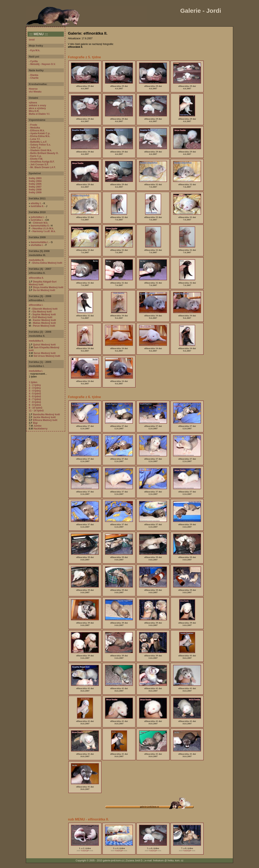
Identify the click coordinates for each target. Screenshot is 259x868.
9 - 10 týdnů (36, 408)
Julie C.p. (36, 148)
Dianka (34, 75)
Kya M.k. (35, 50)
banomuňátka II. (40, 226)
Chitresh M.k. (41, 223)
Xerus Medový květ (44, 353)
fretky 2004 (35, 181)
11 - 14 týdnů (36, 411)
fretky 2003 (35, 178)
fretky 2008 (35, 190)
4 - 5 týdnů (35, 394)
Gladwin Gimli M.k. (41, 150)
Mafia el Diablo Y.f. (39, 114)
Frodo (34, 125)
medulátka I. (36, 371)
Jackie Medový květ (44, 417)
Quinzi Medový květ (44, 345)
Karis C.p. (36, 156)
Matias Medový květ (44, 323)
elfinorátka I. (36, 305)
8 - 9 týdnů (35, 405)
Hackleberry (40, 429)
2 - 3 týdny (35, 388)
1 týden (33, 382)
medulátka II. (36, 341)
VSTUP (85, 851)
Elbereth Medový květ (45, 309)
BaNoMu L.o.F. (39, 142)
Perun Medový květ (44, 326)
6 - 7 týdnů (35, 399)
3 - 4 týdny (35, 391)
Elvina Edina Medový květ (47, 263)
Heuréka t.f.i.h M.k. (43, 228)
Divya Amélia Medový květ (48, 287)
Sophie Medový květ (44, 314)
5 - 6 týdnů (35, 396)
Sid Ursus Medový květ (47, 356)
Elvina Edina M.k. (40, 136)
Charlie (34, 78)
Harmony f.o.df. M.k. (44, 231)
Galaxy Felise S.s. (40, 145)
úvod (32, 40)
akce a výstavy (37, 108)
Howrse (33, 89)
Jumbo (37, 426)
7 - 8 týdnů (35, 402)
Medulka (35, 128)
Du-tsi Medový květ (44, 290)
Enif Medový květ (42, 317)
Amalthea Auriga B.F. (42, 162)
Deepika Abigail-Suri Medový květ (43, 283)
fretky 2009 (35, 192)
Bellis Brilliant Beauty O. (44, 153)
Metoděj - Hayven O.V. (43, 64)
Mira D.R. (34, 111)
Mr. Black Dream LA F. (43, 167)
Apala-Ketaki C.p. (40, 133)
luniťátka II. (37, 206)
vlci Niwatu (35, 92)
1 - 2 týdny (35, 385)
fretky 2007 (35, 187)
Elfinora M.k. (37, 131)
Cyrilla (34, 61)
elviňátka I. (37, 245)
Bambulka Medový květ (47, 414)
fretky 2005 (35, 184)
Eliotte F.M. (37, 159)
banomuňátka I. (40, 242)
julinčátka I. (37, 217)
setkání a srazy (37, 105)
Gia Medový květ (42, 312)
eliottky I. (36, 203)
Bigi (35, 423)
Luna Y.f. (35, 139)
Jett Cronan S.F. (39, 165)
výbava (33, 103)
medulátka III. (36, 260)
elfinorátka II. (36, 278)
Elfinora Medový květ (45, 420)
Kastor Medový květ (44, 320)
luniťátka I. (37, 220)
